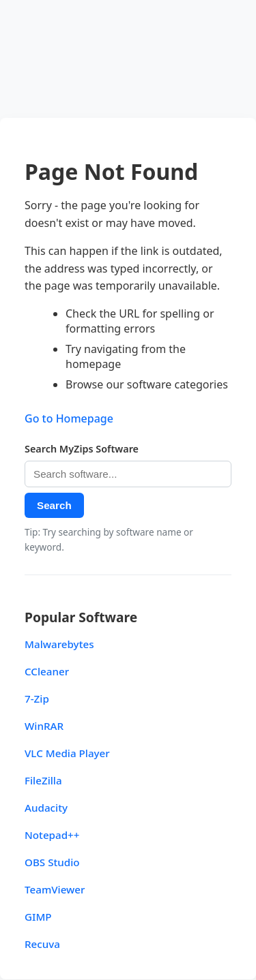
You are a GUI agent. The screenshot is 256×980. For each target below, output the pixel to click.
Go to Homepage (69, 418)
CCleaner (47, 671)
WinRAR (44, 726)
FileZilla (43, 780)
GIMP (38, 917)
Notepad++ (52, 835)
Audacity (46, 808)
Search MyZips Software (82, 449)
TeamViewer (55, 889)
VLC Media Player (67, 753)
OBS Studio (52, 862)
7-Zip (37, 699)
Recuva (42, 944)
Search (54, 505)
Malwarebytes (59, 644)
